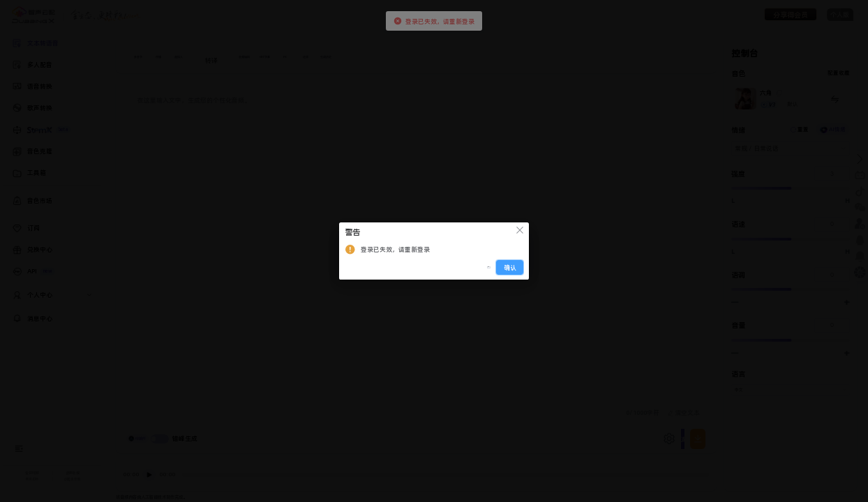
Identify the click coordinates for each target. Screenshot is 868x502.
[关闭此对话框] (520, 231)
